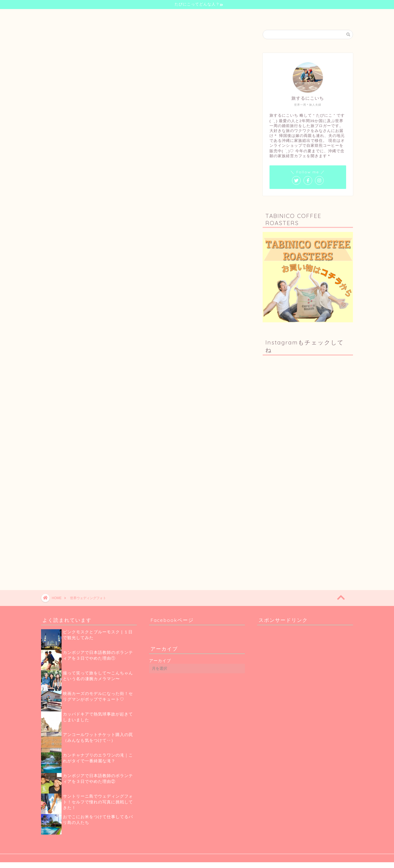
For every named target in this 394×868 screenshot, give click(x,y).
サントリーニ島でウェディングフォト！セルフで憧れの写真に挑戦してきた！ (98, 802)
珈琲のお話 (222, 16)
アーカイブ (160, 661)
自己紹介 (160, 16)
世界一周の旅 (190, 16)
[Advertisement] (309, 525)
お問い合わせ (254, 16)
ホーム (135, 16)
